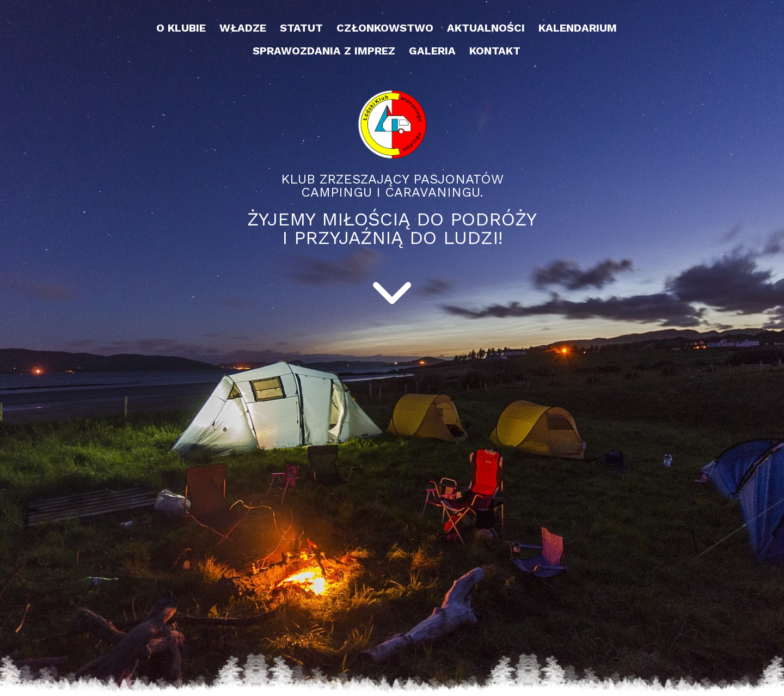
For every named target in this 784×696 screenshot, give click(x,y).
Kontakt (495, 51)
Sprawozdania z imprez (324, 51)
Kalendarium (578, 28)
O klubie (181, 28)
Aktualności (486, 28)
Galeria (432, 51)
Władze (243, 28)
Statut (301, 28)
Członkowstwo (385, 28)
